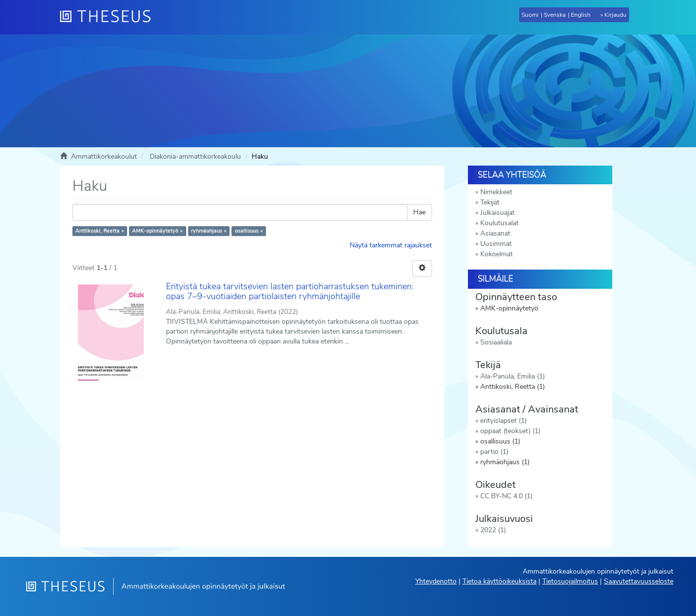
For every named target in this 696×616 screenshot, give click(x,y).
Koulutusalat (499, 223)
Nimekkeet (496, 192)
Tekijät (490, 202)
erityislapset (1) (503, 421)
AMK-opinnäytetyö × (157, 231)
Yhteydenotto (436, 581)
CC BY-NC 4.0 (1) (506, 496)
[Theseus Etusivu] (109, 17)
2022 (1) (493, 530)
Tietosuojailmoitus (570, 581)
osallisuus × (249, 231)
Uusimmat (496, 244)
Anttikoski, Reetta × (100, 231)
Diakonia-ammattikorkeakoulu (195, 156)
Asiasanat (495, 233)
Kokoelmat (497, 254)
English (581, 15)
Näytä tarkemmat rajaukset (391, 245)
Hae (419, 212)
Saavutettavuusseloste (639, 581)
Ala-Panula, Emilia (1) (513, 376)
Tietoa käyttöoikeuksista (499, 581)
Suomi (530, 15)
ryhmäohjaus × (209, 231)
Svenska (555, 15)
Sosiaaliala (496, 342)
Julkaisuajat (497, 213)
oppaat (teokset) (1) (510, 431)
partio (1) (494, 452)
